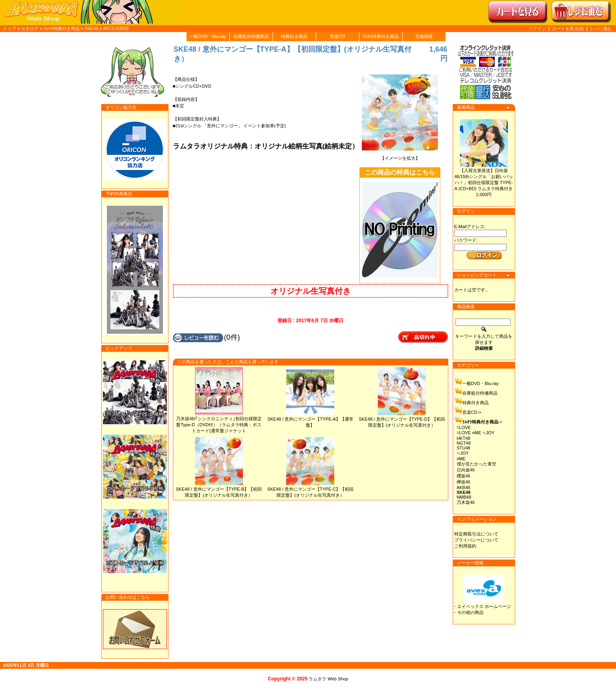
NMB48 (464, 497)
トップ (9, 28)
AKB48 (464, 487)
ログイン (537, 28)
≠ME (461, 459)
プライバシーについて (476, 540)
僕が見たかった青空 (477, 464)
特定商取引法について (476, 534)
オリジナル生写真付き (311, 291)
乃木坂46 (466, 502)
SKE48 (91, 28)
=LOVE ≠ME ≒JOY (476, 433)
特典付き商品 (294, 36)
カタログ (30, 28)
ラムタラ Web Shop (328, 679)
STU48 (464, 448)
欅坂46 (464, 482)
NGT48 (464, 443)
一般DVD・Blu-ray (208, 36)
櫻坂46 (464, 476)
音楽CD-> (472, 412)
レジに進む (601, 28)
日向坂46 (466, 470)
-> (482, 422)
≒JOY (463, 453)
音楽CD (337, 36)
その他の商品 (470, 612)
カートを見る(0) (569, 28)
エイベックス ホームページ (484, 606)
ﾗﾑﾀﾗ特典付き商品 (62, 28)
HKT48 (464, 438)
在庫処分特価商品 (251, 36)
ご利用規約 (465, 546)
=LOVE (464, 427)
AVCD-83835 (116, 28)
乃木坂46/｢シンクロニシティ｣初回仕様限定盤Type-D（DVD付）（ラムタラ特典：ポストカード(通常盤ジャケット (219, 425)
